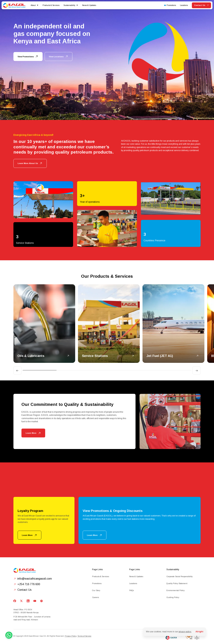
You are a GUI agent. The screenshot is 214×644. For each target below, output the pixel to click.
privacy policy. (185, 632)
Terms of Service (84, 636)
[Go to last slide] (17, 370)
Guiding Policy (173, 597)
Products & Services (101, 576)
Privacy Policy (71, 636)
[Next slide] (197, 370)
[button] (35, 5)
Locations (133, 583)
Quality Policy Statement (177, 583)
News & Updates (89, 5)
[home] (14, 5)
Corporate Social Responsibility (179, 576)
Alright (199, 632)
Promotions (97, 583)
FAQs (132, 590)
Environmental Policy (175, 590)
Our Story (96, 590)
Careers (95, 597)
